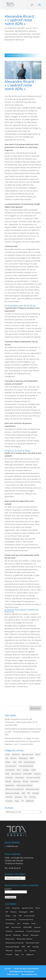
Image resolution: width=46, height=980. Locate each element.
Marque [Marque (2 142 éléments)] (26, 781)
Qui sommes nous (29, 974)
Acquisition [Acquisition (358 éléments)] (16, 754)
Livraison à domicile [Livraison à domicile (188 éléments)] (33, 778)
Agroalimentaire (21, 31)
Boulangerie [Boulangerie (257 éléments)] (23, 758)
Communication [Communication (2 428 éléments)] (29, 762)
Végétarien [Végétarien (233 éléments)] (30, 801)
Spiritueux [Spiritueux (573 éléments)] (18, 797)
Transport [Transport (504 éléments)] (9, 801)
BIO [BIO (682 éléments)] (7, 758)
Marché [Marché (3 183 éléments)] (8, 781)
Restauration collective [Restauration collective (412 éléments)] (25, 785)
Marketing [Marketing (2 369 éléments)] (17, 781)
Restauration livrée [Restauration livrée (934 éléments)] (33, 789)
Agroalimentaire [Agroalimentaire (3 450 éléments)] (28, 754)
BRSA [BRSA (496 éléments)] (32, 758)
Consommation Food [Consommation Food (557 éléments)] (26, 766)
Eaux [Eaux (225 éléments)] (19, 770)
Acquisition (9, 31)
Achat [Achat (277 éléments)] (8, 754)
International (10, 37)
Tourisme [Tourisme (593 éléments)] (32, 797)
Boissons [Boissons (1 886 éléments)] (14, 758)
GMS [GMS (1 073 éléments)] (7, 774)
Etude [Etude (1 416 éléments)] (33, 770)
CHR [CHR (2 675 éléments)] (20, 762)
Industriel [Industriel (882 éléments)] (37, 774)
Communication (11, 34)
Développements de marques (22, 971)
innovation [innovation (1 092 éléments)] (9, 778)
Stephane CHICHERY (16, 28)
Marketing (28, 37)
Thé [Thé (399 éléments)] (25, 797)
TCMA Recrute (12, 846)
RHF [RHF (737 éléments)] (29, 793)
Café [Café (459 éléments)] (14, 762)
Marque (36, 37)
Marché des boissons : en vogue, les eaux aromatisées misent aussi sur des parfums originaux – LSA (22, 741)
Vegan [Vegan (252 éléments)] (17, 801)
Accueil (8, 968)
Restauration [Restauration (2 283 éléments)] (10, 785)
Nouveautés (10, 40)
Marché (19, 37)
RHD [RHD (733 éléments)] (23, 793)
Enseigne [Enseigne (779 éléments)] (26, 770)
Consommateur (25, 34)
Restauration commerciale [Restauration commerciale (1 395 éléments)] (15, 789)
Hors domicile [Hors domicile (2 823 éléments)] (16, 774)
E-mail (8, 889)
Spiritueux (20, 40)
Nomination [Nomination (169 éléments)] (35, 781)
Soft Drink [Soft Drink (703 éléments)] (9, 797)
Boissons (33, 31)
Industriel (36, 34)
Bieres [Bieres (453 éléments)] (38, 754)
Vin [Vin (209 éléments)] (23, 801)
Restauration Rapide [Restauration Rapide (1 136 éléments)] (13, 793)
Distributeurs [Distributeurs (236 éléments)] (10, 770)
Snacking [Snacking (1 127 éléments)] (36, 793)
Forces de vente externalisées (26, 968)
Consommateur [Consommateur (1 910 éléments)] (11, 766)
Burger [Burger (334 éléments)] (8, 762)
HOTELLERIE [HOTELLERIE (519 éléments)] (27, 774)
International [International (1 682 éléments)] (20, 778)
